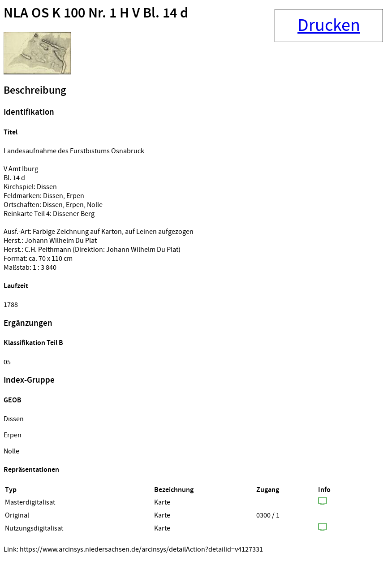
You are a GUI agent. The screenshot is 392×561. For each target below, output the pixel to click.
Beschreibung (35, 91)
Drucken (329, 26)
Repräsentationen (31, 470)
